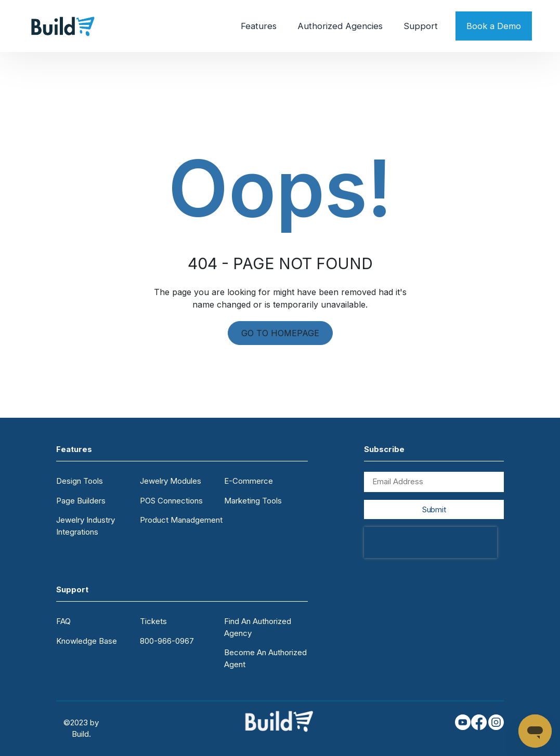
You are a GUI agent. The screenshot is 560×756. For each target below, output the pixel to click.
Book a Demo (494, 26)
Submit (434, 509)
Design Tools (80, 481)
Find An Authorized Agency (258, 627)
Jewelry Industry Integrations (86, 526)
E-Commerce (249, 481)
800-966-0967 (167, 641)
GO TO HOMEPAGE (280, 333)
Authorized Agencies (340, 26)
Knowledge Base (87, 641)
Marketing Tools (253, 501)
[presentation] (431, 542)
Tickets (153, 621)
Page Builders (81, 501)
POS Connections (171, 501)
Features (259, 26)
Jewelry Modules (171, 481)
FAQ (63, 621)
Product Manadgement (181, 520)
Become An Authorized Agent (265, 658)
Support (421, 26)
